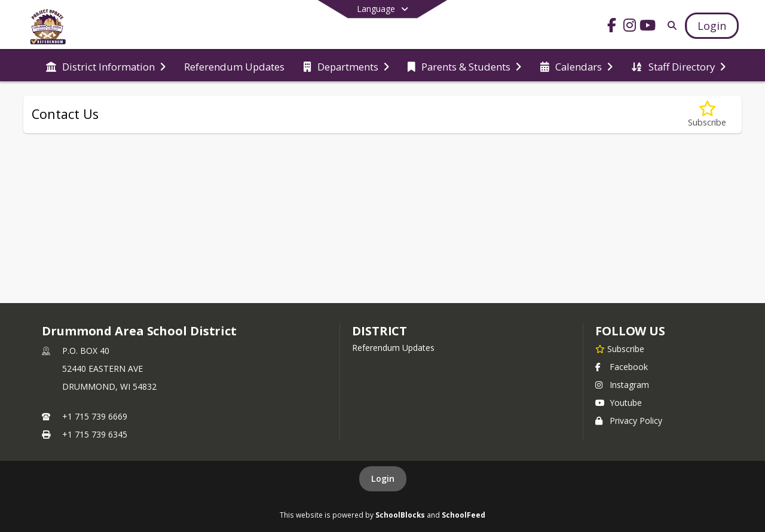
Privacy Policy (629, 421)
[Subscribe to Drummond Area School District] (620, 348)
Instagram (622, 385)
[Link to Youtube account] (648, 27)
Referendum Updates (393, 348)
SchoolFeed (463, 515)
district (380, 331)
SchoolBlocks (400, 515)
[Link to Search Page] (670, 25)
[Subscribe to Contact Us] (707, 114)
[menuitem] (106, 66)
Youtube (619, 403)
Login (383, 479)
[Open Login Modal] (712, 26)
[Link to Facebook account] (612, 27)
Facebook (622, 367)
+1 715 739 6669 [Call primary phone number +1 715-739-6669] (95, 416)
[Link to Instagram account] (630, 27)
